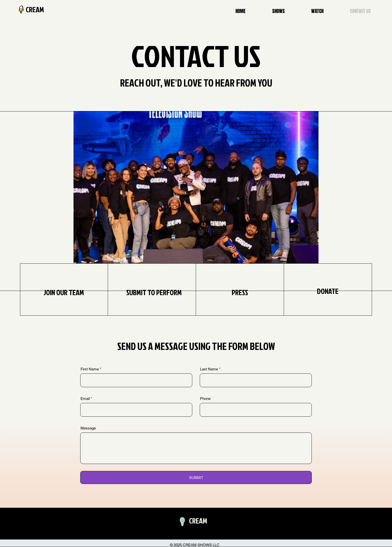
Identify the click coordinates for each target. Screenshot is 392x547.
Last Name (209, 369)
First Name (90, 369)
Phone (205, 399)
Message (88, 428)
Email (85, 399)
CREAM (35, 10)
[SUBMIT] (196, 477)
